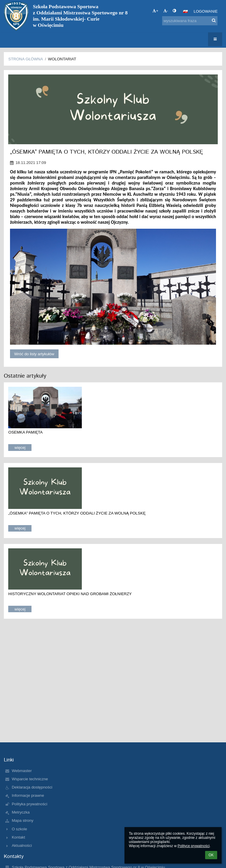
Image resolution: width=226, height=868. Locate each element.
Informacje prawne (28, 795)
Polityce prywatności (193, 846)
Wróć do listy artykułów (34, 354)
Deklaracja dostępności (32, 787)
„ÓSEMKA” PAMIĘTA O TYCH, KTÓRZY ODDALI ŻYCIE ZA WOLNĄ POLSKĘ (77, 513)
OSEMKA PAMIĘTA (25, 432)
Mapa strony (23, 820)
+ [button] (155, 11)
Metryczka (21, 812)
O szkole (19, 829)
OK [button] (211, 855)
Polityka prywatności (30, 804)
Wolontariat (62, 59)
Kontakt (18, 837)
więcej (20, 448)
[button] (185, 11)
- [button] (166, 11)
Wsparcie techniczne (30, 779)
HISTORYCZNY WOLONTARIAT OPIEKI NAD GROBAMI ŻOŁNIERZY (70, 594)
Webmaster (22, 771)
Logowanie (206, 11)
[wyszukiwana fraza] (190, 21)
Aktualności (22, 845)
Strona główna (26, 59)
